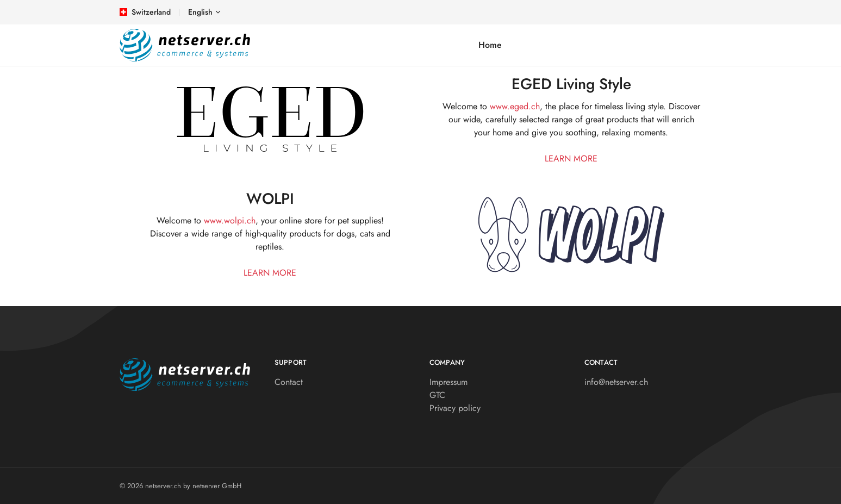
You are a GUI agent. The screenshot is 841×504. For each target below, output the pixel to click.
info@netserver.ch (616, 382)
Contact (289, 382)
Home (490, 45)
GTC (437, 395)
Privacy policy (455, 408)
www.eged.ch (515, 106)
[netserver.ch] (185, 45)
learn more (571, 158)
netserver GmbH (217, 486)
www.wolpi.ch (230, 220)
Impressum (448, 382)
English (200, 12)
